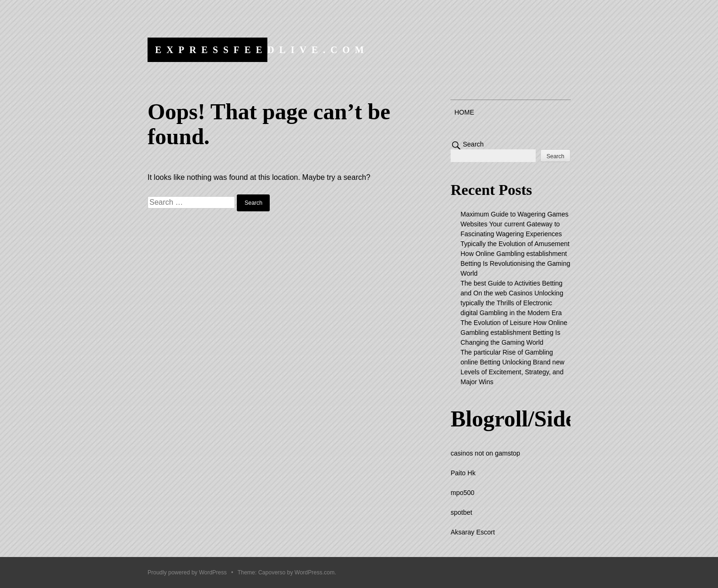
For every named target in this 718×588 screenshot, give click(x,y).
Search (473, 144)
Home (464, 112)
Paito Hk (463, 473)
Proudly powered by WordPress (187, 573)
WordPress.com (315, 573)
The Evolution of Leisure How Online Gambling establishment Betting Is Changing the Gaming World (514, 333)
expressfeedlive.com (262, 50)
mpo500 (463, 493)
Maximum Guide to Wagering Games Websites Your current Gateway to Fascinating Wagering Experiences (515, 224)
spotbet (461, 512)
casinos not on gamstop (485, 453)
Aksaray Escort (473, 532)
